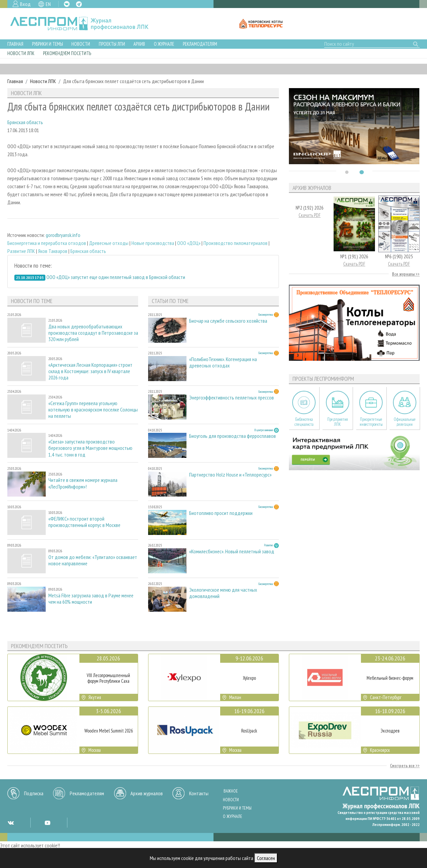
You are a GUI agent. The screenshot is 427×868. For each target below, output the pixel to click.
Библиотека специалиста (304, 422)
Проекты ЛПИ (112, 44)
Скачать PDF (310, 215)
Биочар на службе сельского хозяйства (228, 321)
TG (79, 4)
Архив (139, 44)
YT (47, 823)
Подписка (34, 793)
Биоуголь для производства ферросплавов (233, 436)
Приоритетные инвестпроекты (371, 422)
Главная (15, 44)
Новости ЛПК (21, 53)
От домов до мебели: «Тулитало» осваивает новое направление (93, 560)
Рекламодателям (200, 44)
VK (67, 4)
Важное (231, 791)
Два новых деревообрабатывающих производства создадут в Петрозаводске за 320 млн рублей (93, 333)
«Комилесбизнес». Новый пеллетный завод (232, 551)
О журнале (164, 44)
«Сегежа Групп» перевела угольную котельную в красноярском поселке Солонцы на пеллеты (93, 410)
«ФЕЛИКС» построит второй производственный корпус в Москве (84, 522)
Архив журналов (147, 793)
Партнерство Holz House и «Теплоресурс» (230, 475)
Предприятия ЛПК (338, 422)
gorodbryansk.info (63, 235)
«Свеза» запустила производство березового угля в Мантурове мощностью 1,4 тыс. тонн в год (90, 448)
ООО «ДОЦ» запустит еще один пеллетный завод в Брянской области (116, 277)
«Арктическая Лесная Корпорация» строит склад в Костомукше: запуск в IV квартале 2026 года (90, 371)
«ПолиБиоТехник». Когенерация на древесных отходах (223, 362)
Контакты (199, 793)
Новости (81, 44)
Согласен (266, 858)
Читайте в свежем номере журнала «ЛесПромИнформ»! (83, 483)
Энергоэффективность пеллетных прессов (232, 398)
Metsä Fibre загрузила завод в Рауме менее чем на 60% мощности (91, 599)
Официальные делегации (405, 422)
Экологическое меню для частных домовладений (223, 593)
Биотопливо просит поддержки (221, 513)
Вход (25, 4)
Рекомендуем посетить (67, 53)
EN (48, 4)
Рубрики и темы (48, 44)
